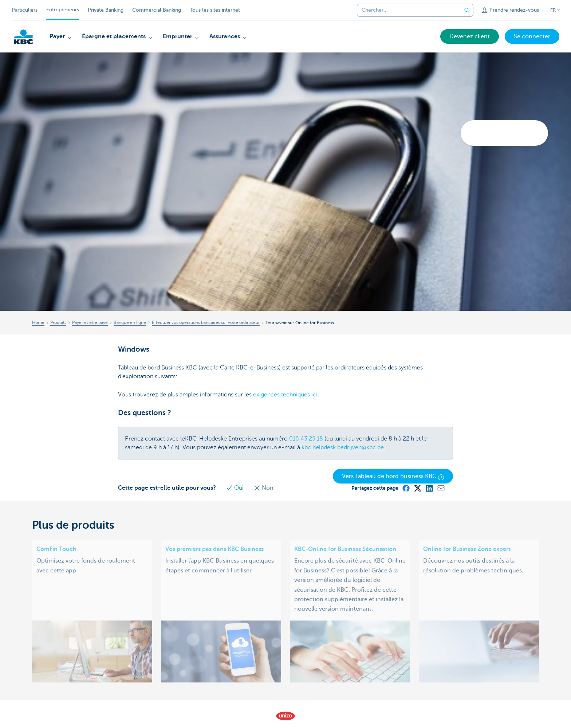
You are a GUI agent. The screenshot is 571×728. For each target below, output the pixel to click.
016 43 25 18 (306, 439)
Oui (236, 488)
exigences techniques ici (285, 395)
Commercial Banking (157, 10)
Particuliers (25, 10)
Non (263, 488)
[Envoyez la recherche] (467, 10)
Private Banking (106, 10)
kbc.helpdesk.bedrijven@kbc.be (343, 447)
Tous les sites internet (215, 10)
